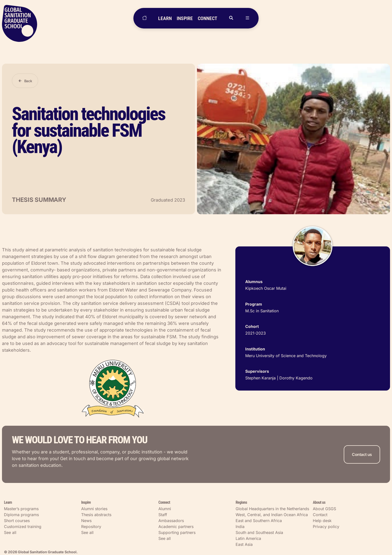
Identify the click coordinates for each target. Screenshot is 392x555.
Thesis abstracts (96, 515)
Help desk (322, 521)
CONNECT (208, 18)
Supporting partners (177, 532)
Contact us (362, 454)
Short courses (17, 521)
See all (10, 532)
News (86, 521)
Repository (91, 527)
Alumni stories (94, 509)
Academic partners (176, 527)
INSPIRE (185, 18)
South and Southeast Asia (259, 532)
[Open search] (231, 18)
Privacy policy (326, 527)
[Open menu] (247, 18)
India (240, 527)
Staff (163, 515)
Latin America (248, 538)
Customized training (23, 527)
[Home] (145, 18)
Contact (320, 515)
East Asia (244, 544)
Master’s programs (21, 509)
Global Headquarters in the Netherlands (272, 509)
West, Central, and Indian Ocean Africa (272, 515)
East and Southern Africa (259, 521)
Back (28, 81)
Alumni (165, 509)
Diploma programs (21, 515)
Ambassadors (171, 521)
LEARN (165, 18)
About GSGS (324, 509)
